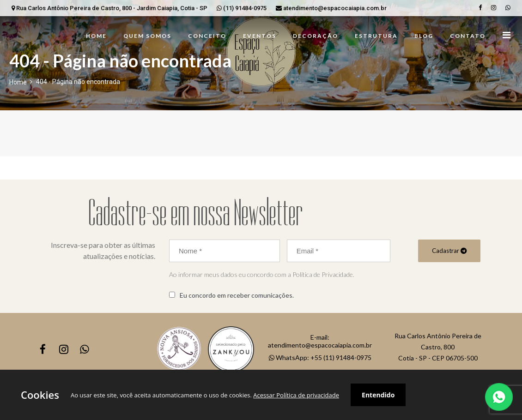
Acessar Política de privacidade (296, 395)
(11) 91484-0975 (242, 8)
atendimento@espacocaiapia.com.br (331, 8)
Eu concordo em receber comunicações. (237, 295)
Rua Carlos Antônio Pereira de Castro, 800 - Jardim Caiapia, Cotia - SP (109, 8)
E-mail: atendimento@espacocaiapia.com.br (320, 341)
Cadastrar (449, 251)
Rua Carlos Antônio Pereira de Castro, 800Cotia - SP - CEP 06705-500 (438, 347)
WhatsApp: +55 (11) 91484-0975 (320, 357)
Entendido (378, 395)
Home (18, 82)
